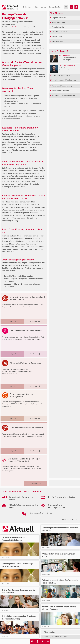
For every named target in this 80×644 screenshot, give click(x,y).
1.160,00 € (12, 322)
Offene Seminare (40, 7)
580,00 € (12, 386)
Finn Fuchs (15, 27)
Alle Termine (35, 322)
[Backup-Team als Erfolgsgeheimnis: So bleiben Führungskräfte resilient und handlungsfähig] (72, 7)
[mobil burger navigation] (66, 7)
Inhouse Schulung (55, 7)
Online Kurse (26, 7)
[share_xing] (32, 642)
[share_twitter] (43, 642)
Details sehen (35, 483)
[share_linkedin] (48, 642)
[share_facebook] (37, 642)
